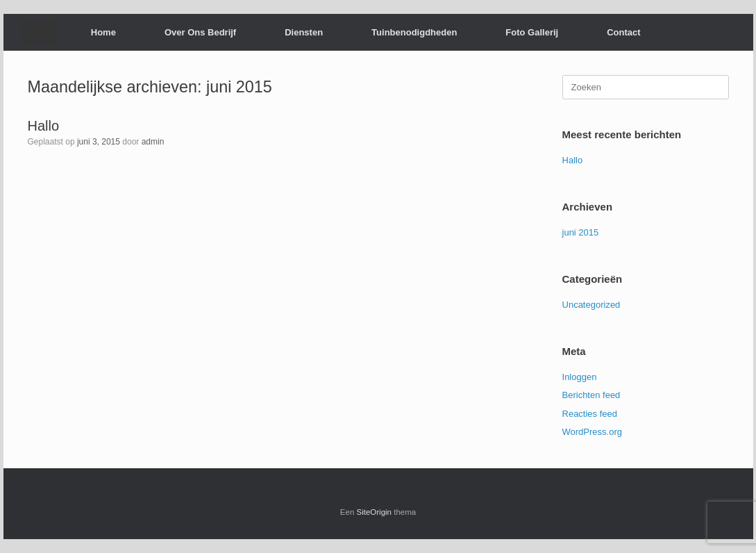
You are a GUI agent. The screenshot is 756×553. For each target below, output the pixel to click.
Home (103, 32)
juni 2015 (581, 232)
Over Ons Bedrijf (200, 32)
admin (153, 142)
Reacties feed (590, 414)
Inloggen (580, 377)
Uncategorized (591, 305)
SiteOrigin (375, 512)
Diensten (304, 32)
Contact (623, 32)
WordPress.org (592, 432)
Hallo (44, 126)
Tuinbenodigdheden (414, 32)
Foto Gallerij (532, 32)
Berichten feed (591, 395)
